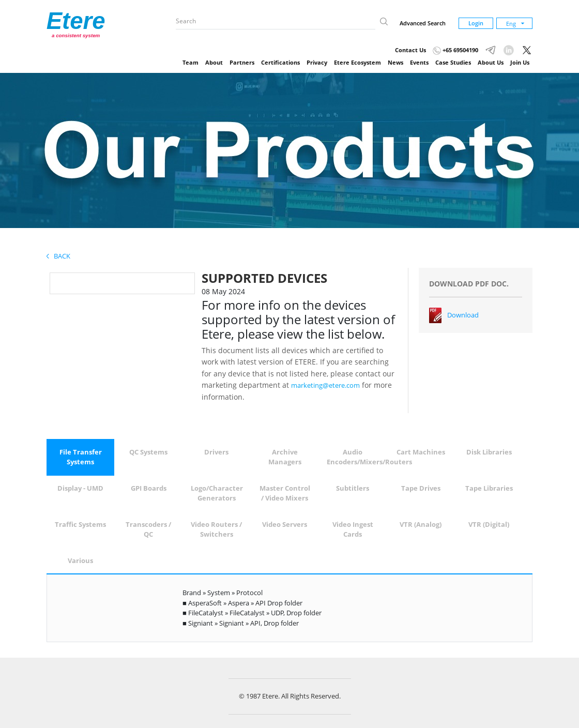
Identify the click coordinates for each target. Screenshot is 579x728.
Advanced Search (423, 23)
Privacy (317, 62)
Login (476, 23)
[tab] (81, 457)
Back (58, 256)
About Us (491, 62)
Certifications (280, 62)
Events (419, 62)
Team (191, 62)
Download (463, 315)
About (214, 62)
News (395, 62)
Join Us (520, 62)
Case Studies (453, 62)
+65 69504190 (455, 50)
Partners (242, 62)
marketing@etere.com (325, 385)
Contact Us (410, 50)
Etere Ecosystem (357, 62)
